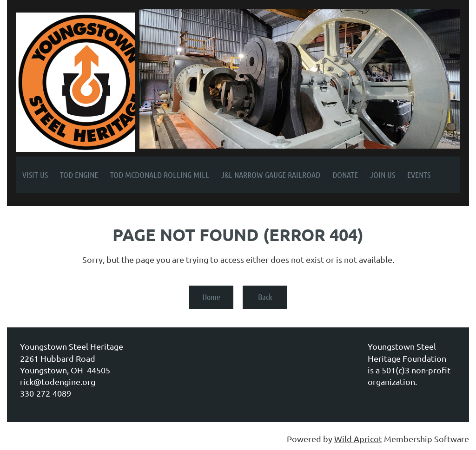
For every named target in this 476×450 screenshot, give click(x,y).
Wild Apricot (358, 439)
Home (211, 297)
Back (265, 297)
